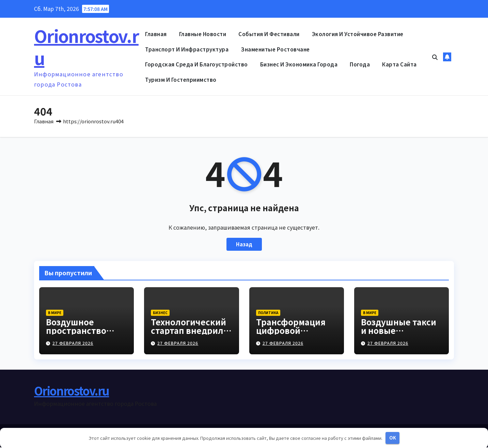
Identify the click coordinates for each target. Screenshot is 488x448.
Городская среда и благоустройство (196, 64)
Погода (360, 64)
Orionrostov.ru (86, 47)
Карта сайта (399, 64)
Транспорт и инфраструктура (187, 49)
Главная (156, 34)
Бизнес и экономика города (299, 64)
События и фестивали (269, 34)
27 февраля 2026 (73, 344)
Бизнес (160, 313)
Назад (244, 245)
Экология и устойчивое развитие (358, 34)
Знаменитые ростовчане (275, 49)
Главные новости (203, 34)
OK (393, 438)
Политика (268, 313)
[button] (435, 57)
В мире (55, 313)
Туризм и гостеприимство (181, 80)
